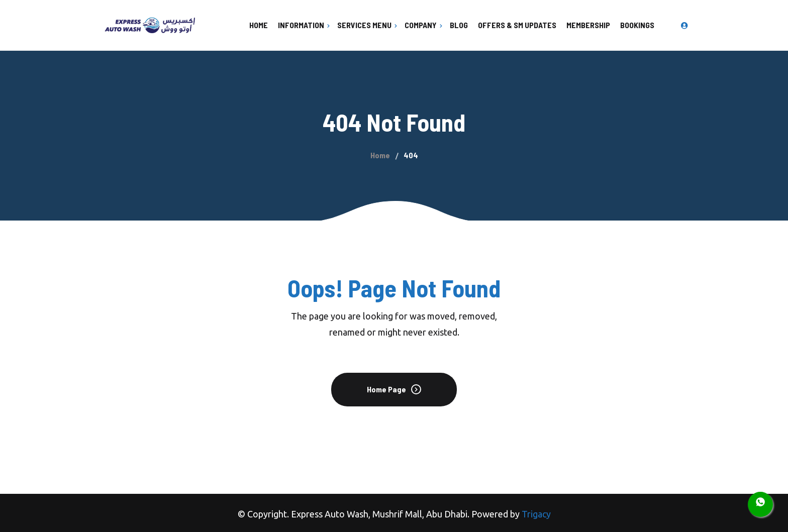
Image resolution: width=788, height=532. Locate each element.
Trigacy (536, 514)
